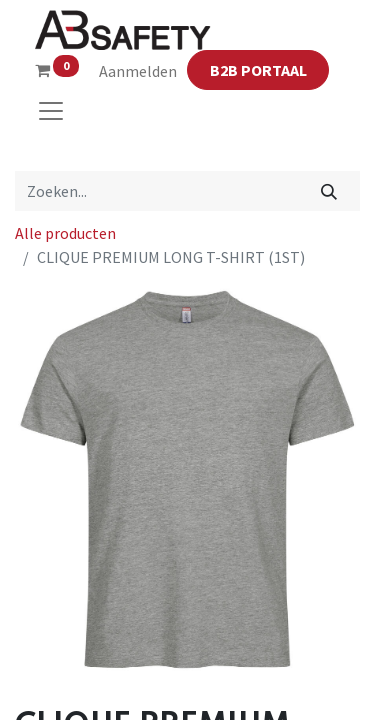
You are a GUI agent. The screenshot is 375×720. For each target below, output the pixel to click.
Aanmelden (138, 71)
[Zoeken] (329, 191)
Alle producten (65, 233)
